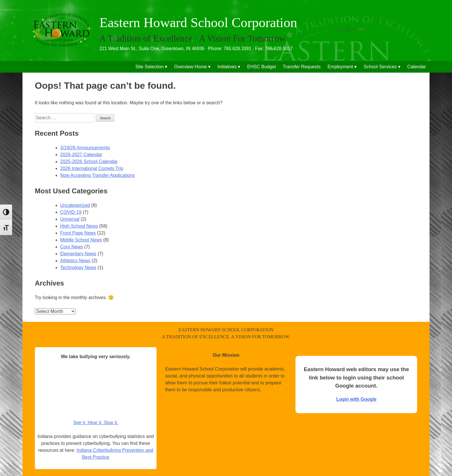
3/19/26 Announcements (85, 148)
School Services (380, 67)
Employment (340, 67)
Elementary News (78, 254)
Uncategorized (75, 205)
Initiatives (227, 67)
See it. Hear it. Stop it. (96, 423)
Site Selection (150, 67)
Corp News (72, 247)
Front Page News (78, 233)
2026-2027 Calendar (81, 155)
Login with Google (356, 399)
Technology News (78, 268)
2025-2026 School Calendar (89, 161)
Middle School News (81, 240)
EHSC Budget (262, 67)
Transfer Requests (302, 67)
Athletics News (75, 261)
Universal (70, 219)
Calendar (417, 67)
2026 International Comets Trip (92, 168)
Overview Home (191, 67)
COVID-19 (71, 212)
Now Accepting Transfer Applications (98, 175)
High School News (79, 226)
